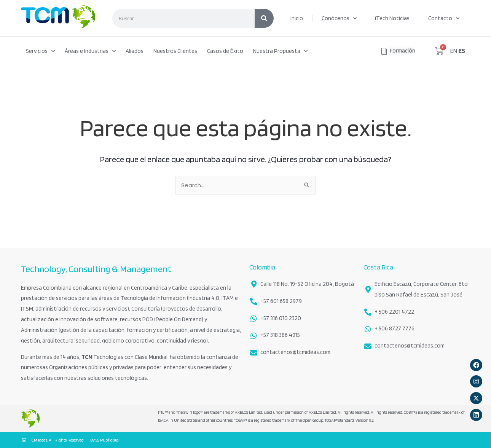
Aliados (135, 51)
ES (462, 51)
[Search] (264, 18)
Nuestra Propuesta (280, 51)
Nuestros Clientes (175, 51)
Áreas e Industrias (90, 51)
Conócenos (339, 18)
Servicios (40, 51)
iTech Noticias (392, 18)
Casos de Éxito (225, 51)
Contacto (444, 18)
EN (454, 51)
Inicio (297, 18)
